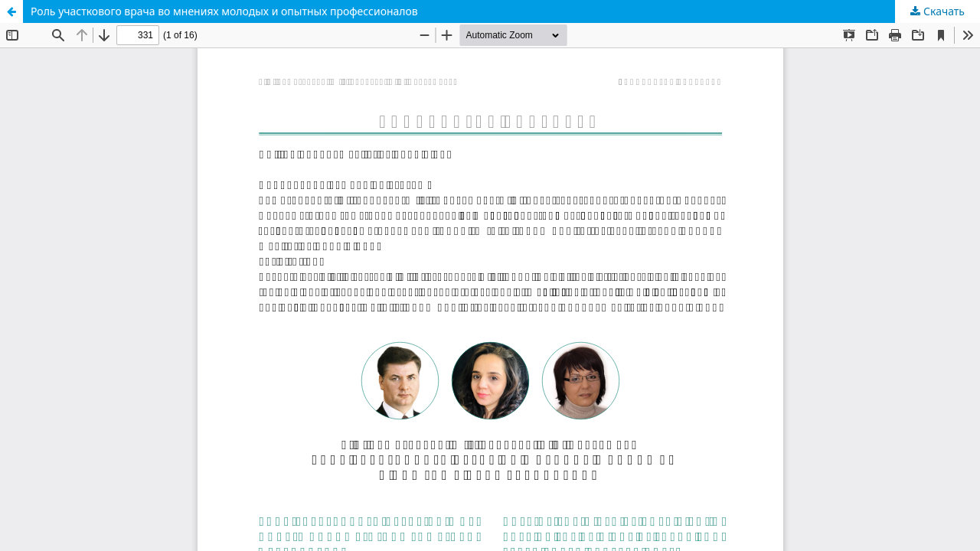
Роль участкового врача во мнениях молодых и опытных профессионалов (224, 11)
